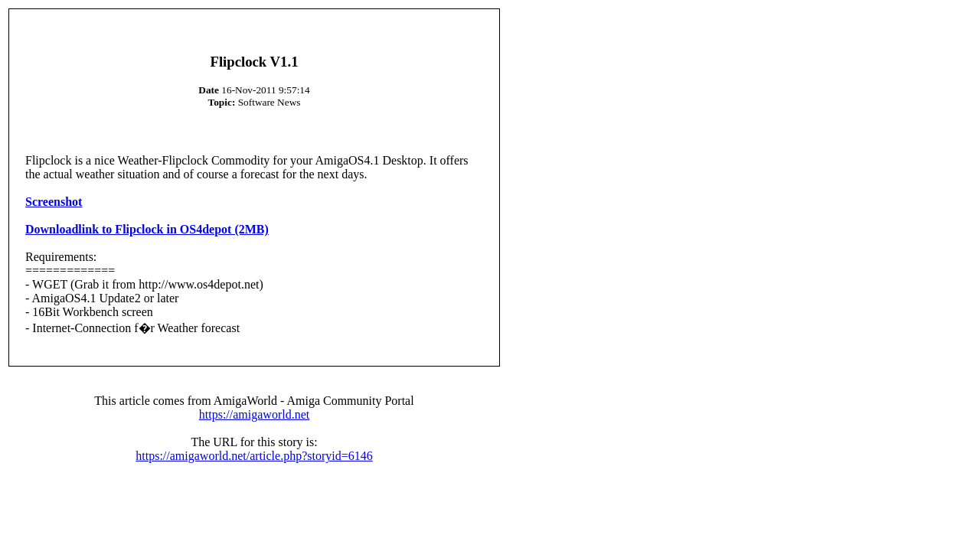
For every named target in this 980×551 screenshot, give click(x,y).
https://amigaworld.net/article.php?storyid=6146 (254, 456)
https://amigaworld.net (254, 414)
